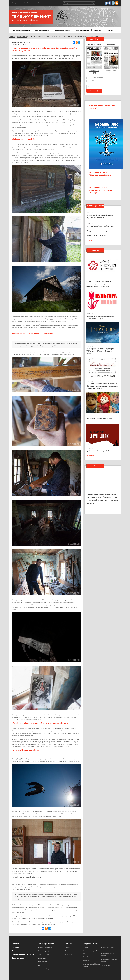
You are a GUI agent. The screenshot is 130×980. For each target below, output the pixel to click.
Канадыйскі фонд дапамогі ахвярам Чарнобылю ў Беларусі (100, 216)
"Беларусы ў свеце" (97, 78)
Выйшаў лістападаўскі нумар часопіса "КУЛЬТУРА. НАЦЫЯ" (101, 318)
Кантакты (41, 3)
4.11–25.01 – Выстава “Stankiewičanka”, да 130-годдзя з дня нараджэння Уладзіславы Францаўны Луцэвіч (102, 386)
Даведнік (68, 947)
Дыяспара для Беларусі (63, 30)
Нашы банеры (43, 962)
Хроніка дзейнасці (44, 955)
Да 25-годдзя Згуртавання (46, 969)
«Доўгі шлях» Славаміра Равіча (98, 451)
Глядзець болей (91, 240)
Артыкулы (68, 951)
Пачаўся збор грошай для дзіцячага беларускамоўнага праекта (100, 420)
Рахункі (41, 965)
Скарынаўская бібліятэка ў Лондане (100, 226)
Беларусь (110, 30)
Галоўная (15, 3)
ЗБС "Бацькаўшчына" (42, 30)
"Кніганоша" (95, 81)
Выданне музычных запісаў (97, 236)
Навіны (14, 951)
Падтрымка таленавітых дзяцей (99, 231)
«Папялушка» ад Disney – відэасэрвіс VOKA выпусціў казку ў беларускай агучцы (100, 351)
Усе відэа (89, 509)
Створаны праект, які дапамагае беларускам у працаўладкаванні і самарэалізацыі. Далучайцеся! (99, 284)
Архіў (94, 73)
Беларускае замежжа (82, 30)
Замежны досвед (106, 965)
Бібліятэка (28, 3)
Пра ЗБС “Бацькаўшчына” (46, 947)
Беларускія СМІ (70, 955)
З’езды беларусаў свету (45, 951)
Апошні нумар (94, 70)
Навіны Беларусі (22, 37)
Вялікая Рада (42, 958)
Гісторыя (86, 947)
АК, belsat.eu (22, 45)
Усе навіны (90, 455)
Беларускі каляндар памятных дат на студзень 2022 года (100, 190)
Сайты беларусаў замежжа (91, 957)
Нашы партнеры (18, 958)
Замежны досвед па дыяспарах (23, 954)
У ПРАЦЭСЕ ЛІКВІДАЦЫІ (21, 30)
